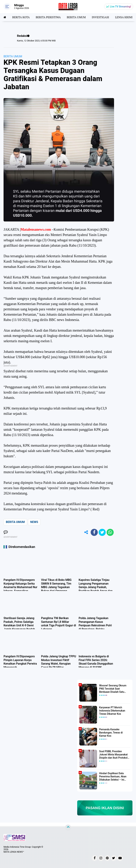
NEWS (34, 522)
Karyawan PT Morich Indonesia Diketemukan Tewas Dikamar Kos (112, 711)
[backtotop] (68, 828)
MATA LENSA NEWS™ (14, 852)
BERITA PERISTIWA (48, 17)
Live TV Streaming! (121, 7)
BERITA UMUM (76, 17)
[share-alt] (86, 532)
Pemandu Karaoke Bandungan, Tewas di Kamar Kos (111, 733)
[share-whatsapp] (110, 532)
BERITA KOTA (21, 17)
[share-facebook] (94, 532)
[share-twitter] (102, 532)
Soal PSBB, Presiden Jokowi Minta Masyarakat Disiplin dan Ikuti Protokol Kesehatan (113, 755)
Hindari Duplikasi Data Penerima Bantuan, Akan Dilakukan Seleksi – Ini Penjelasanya (113, 777)
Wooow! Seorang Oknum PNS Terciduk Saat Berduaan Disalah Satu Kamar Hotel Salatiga (113, 689)
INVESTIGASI (100, 17)
